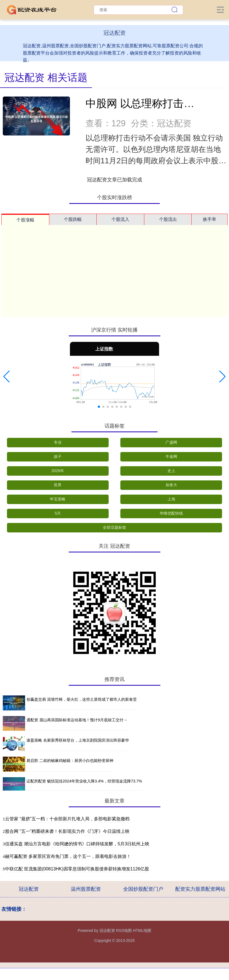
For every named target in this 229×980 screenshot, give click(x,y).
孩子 (58, 456)
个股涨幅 (25, 220)
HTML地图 (142, 930)
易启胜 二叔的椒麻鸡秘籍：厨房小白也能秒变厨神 (70, 761)
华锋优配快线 (171, 513)
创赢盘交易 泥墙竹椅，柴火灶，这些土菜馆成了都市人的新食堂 (82, 699)
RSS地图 (124, 930)
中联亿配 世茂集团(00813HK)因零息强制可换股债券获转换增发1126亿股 (77, 869)
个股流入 (120, 219)
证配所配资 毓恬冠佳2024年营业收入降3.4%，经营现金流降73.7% (84, 781)
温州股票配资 (86, 889)
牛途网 (171, 456)
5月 (58, 513)
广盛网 (171, 442)
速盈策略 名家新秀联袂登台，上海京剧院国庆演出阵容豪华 (78, 740)
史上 (171, 471)
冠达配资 (29, 889)
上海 (171, 499)
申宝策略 (58, 499)
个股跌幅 (73, 219)
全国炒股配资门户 (143, 889)
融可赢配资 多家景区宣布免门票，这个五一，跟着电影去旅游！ (68, 856)
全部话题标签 (114, 527)
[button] (7, 377)
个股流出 (168, 219)
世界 (58, 485)
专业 (58, 442)
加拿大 (171, 485)
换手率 (209, 219)
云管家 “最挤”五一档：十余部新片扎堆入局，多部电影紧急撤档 (67, 819)
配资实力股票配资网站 (200, 889)
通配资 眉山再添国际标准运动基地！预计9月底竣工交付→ (77, 720)
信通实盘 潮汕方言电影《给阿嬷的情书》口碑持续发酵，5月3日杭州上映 (77, 844)
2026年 (58, 471)
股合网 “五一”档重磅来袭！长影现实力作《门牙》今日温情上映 (67, 831)
